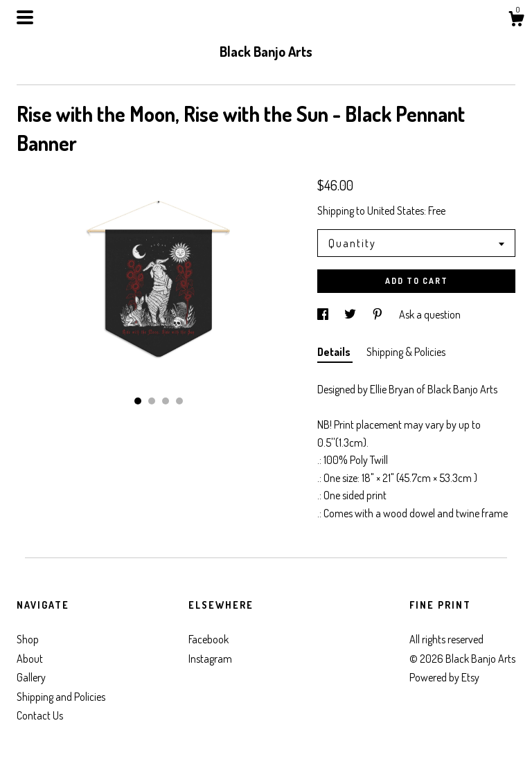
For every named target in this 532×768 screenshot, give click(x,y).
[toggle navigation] (25, 17)
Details (335, 352)
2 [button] (152, 401)
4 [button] (179, 401)
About (30, 659)
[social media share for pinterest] (379, 314)
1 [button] (138, 401)
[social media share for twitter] (351, 314)
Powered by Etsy (444, 677)
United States (396, 211)
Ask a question (430, 314)
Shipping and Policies (61, 697)
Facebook (209, 639)
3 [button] (166, 401)
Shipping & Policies (406, 352)
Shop (28, 639)
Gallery (31, 677)
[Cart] (516, 21)
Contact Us (40, 715)
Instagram (210, 659)
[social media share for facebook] (324, 314)
